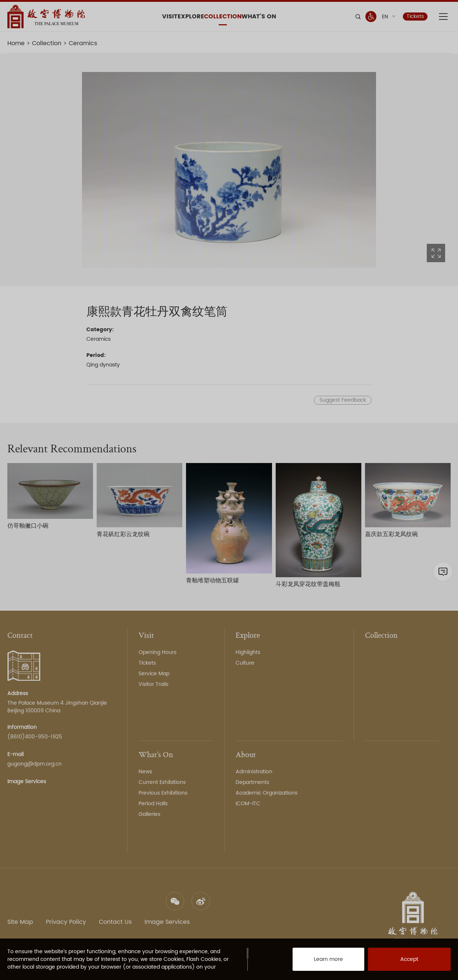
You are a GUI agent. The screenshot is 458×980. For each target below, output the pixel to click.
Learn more (320, 962)
